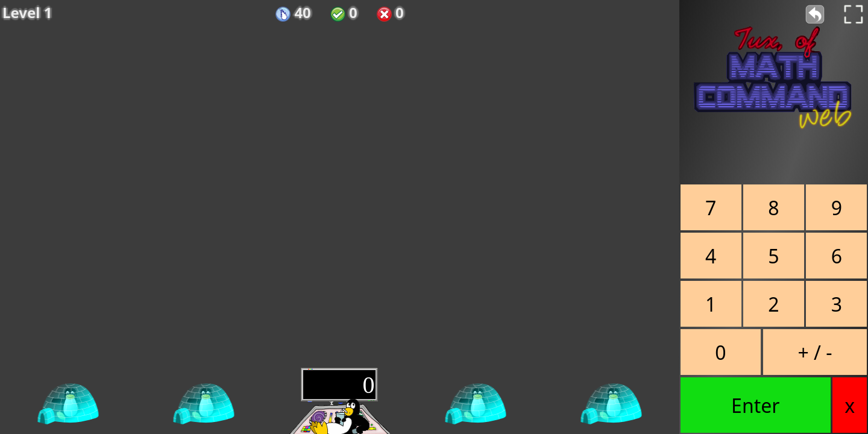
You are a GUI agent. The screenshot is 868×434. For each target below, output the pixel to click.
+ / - (815, 352)
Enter (755, 405)
